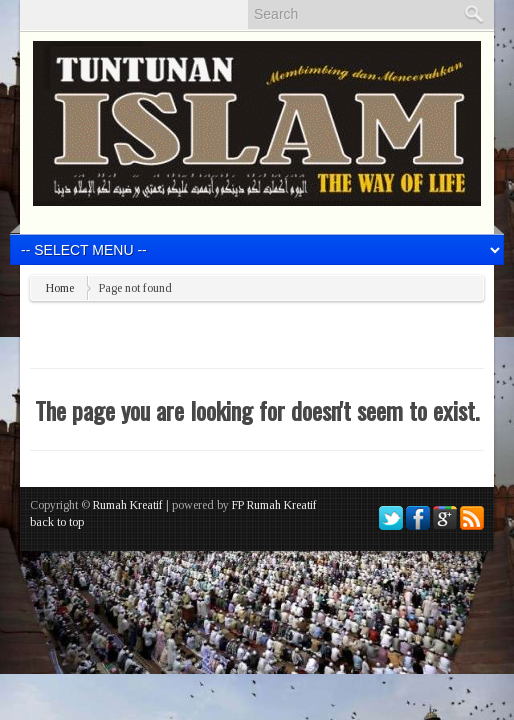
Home (60, 288)
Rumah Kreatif (128, 505)
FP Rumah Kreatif (274, 505)
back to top (57, 522)
